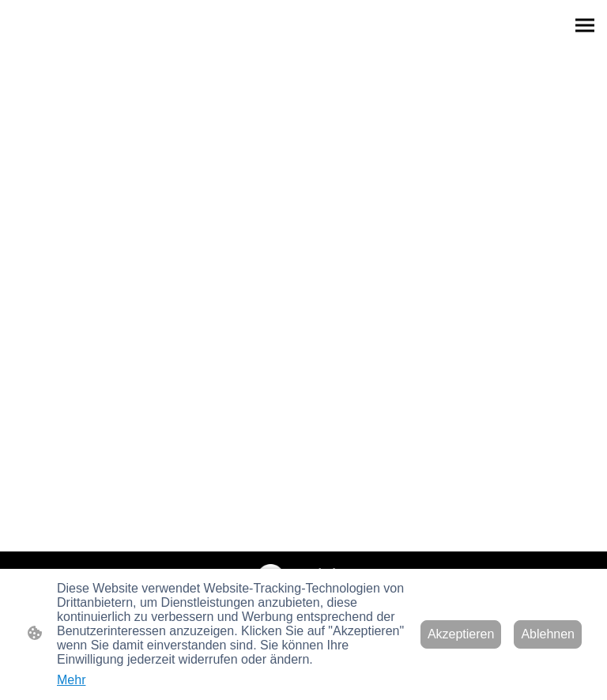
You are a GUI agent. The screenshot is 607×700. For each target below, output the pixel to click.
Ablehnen (548, 634)
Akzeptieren (461, 634)
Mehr (71, 680)
